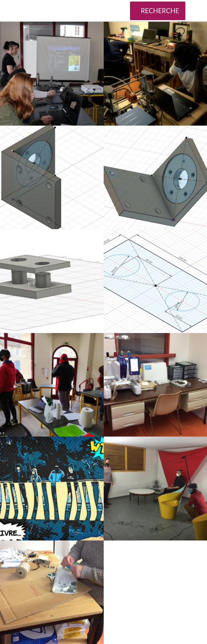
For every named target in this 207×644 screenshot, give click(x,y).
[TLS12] (156, 178)
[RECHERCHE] (158, 11)
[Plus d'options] (196, 11)
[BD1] (52, 489)
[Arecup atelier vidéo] (156, 489)
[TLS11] (52, 281)
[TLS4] (52, 385)
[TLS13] (52, 178)
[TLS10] (156, 281)
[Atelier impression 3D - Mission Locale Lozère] (156, 74)
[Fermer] (11, 11)
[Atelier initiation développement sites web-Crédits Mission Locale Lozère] (52, 74)
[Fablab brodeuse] (156, 385)
